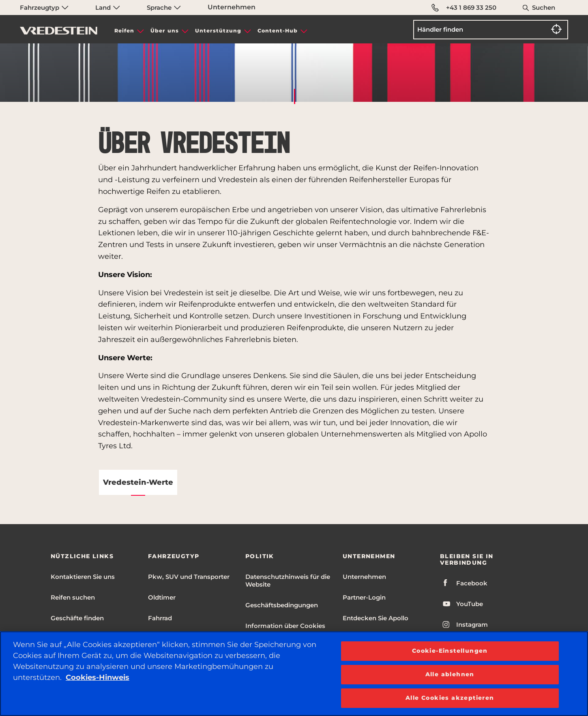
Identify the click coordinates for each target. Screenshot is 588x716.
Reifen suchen (73, 597)
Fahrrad (160, 618)
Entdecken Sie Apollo (376, 618)
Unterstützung (218, 31)
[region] (294, 674)
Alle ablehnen (450, 674)
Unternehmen (232, 7)
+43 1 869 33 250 (464, 8)
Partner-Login (364, 597)
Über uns (165, 31)
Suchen (544, 8)
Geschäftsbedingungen (282, 605)
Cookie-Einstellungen (450, 651)
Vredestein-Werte (138, 482)
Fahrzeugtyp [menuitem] (44, 8)
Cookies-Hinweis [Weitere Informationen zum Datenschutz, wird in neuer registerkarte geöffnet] (98, 677)
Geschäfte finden (77, 618)
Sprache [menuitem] (164, 8)
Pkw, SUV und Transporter (189, 577)
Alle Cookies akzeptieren (450, 698)
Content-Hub (278, 31)
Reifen (124, 31)
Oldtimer (162, 597)
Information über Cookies (285, 626)
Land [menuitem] (108, 8)
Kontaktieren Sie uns (83, 577)
